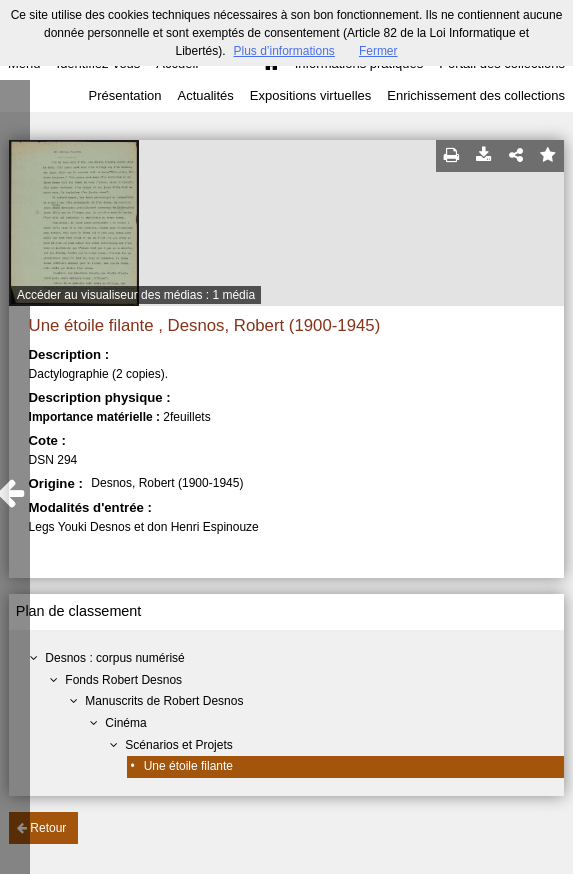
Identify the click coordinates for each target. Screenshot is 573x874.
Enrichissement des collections (476, 95)
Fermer (378, 51)
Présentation (124, 95)
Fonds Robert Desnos (123, 680)
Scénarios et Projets (178, 745)
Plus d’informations (283, 51)
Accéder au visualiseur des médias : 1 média (136, 295)
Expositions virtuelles (310, 95)
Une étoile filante (188, 766)
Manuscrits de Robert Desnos (164, 701)
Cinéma (125, 723)
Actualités (205, 95)
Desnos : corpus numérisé (114, 658)
